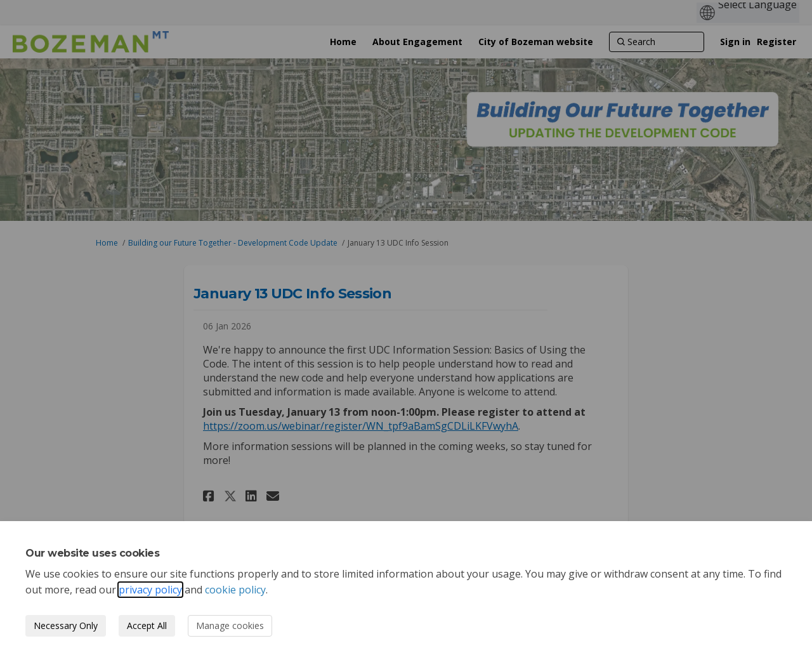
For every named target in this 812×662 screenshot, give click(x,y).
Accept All (147, 626)
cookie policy (235, 590)
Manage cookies (230, 626)
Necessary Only (66, 626)
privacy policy (150, 590)
